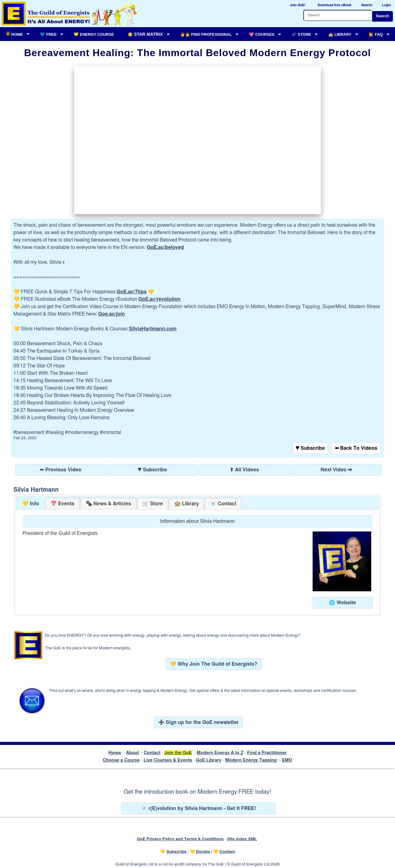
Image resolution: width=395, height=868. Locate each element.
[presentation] (108, 504)
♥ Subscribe (310, 448)
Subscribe (176, 852)
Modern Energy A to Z (220, 753)
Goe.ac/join (111, 314)
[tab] (31, 504)
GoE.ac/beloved (165, 247)
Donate (203, 852)
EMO (287, 760)
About (132, 753)
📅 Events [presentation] (62, 504)
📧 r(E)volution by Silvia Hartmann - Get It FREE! (199, 808)
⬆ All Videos (244, 470)
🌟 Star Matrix (145, 34)
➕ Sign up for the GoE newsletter (199, 722)
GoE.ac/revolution (159, 299)
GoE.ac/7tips (132, 292)
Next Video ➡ (336, 470)
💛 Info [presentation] (31, 504)
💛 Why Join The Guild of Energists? (214, 664)
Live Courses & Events (168, 760)
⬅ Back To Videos (356, 448)
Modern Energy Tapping (251, 760)
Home (115, 753)
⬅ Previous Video (60, 470)
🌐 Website (342, 603)
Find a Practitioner (267, 753)
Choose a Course (121, 760)
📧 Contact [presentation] (223, 504)
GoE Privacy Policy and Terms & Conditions (180, 839)
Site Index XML (242, 839)
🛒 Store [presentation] (153, 504)
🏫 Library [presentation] (187, 504)
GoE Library (209, 760)
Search (383, 16)
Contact (152, 753)
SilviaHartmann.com (153, 329)
